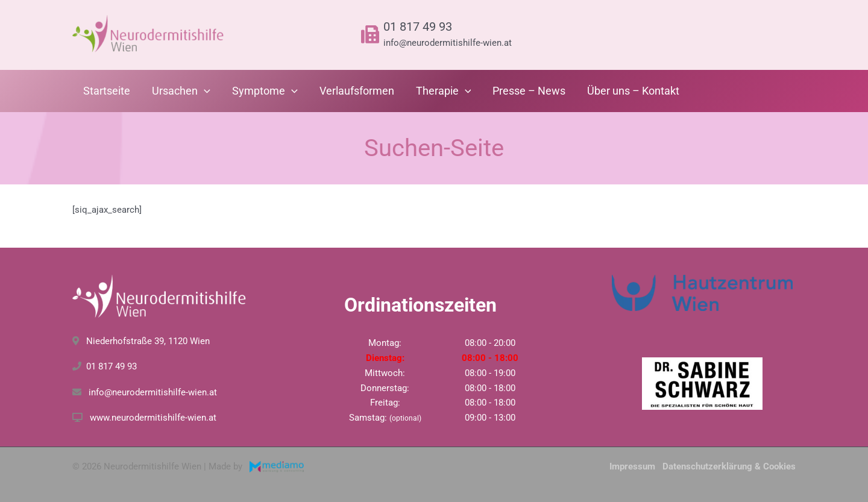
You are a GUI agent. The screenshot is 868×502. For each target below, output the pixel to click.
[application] (204, 91)
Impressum (632, 466)
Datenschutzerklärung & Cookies (729, 466)
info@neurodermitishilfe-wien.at (448, 43)
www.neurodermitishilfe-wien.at (153, 418)
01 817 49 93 (418, 27)
